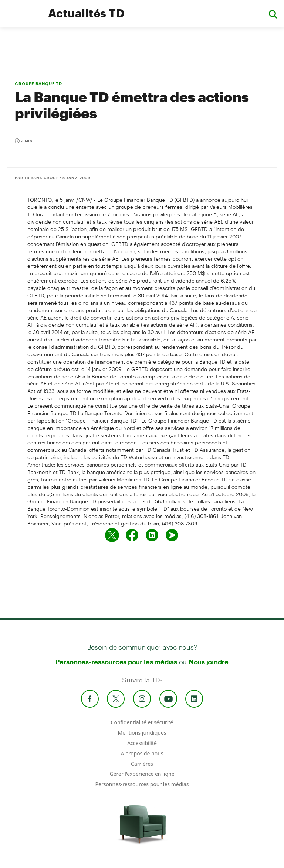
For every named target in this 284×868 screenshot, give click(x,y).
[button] (273, 14)
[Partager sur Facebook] (132, 535)
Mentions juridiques (142, 733)
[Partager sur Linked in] (152, 535)
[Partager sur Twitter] (112, 535)
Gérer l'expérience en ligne (142, 774)
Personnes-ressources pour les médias (116, 662)
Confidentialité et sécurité (142, 722)
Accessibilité (142, 743)
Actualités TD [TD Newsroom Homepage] (86, 13)
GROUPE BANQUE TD (38, 84)
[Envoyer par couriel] (172, 535)
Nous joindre (209, 662)
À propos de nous (142, 753)
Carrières (142, 764)
